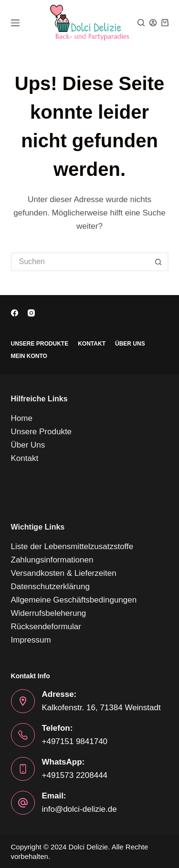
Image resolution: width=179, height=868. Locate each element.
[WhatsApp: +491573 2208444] (23, 769)
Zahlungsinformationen (52, 560)
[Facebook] (15, 313)
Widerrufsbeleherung (49, 613)
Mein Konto (29, 356)
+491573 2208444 (75, 775)
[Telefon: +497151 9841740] (23, 735)
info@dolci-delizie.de (79, 809)
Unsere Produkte (40, 344)
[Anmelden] (153, 23)
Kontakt (92, 344)
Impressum (31, 640)
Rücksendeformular (46, 627)
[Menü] (15, 23)
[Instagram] (31, 313)
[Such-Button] (159, 262)
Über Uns (130, 344)
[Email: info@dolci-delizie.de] (23, 803)
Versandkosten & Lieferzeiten (64, 573)
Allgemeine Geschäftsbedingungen (74, 600)
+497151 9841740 (75, 741)
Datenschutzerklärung (50, 587)
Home (22, 418)
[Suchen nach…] (80, 262)
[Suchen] (141, 23)
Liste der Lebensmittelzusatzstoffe (72, 546)
